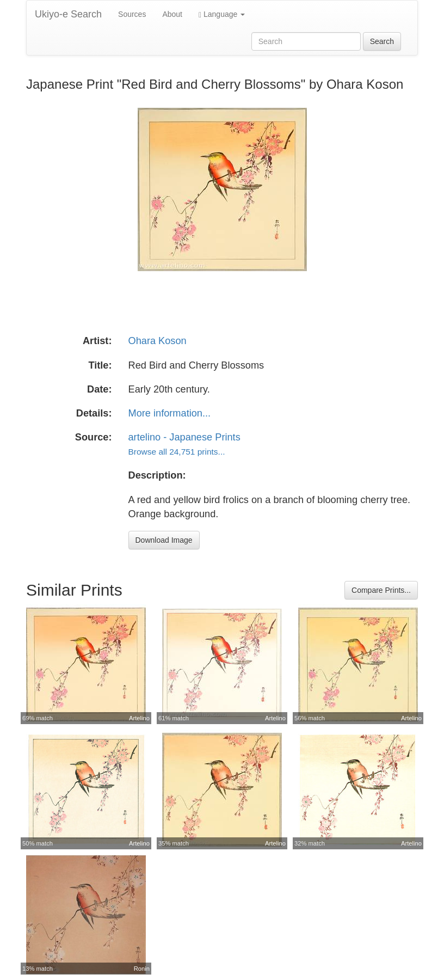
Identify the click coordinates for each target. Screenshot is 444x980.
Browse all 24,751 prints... (177, 452)
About (172, 14)
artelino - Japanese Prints (184, 437)
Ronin (142, 969)
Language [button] (222, 14)
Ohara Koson (158, 341)
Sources (132, 14)
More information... (170, 413)
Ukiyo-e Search (68, 14)
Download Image (164, 540)
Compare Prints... (381, 590)
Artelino (139, 718)
